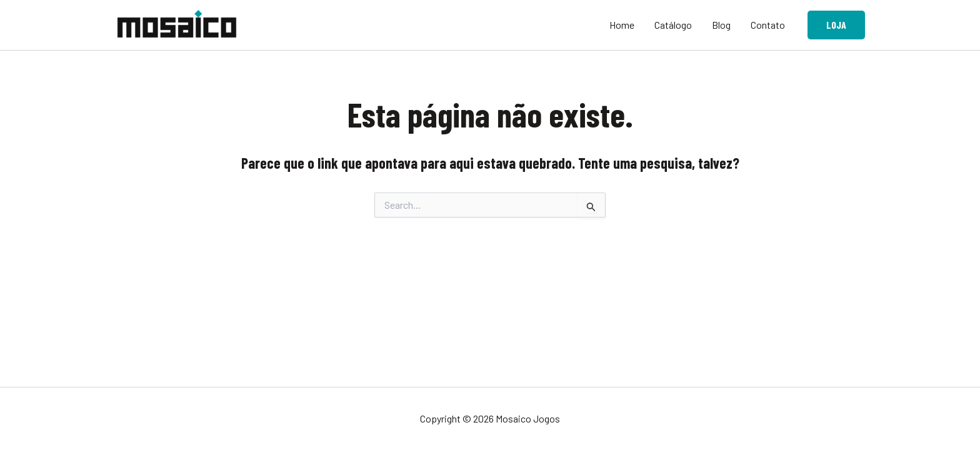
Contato (768, 25)
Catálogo (673, 25)
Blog (721, 25)
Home (622, 25)
